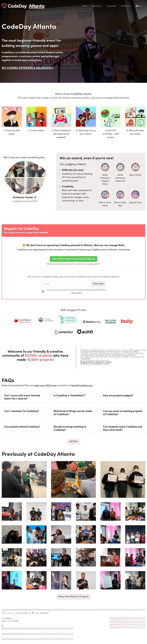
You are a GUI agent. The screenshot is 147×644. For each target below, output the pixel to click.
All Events (126, 6)
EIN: (5, 621)
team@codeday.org (82, 386)
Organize (111, 6)
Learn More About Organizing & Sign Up (74, 259)
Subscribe (98, 284)
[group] (24, 479)
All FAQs (73, 442)
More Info (76, 293)
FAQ (85, 6)
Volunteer (97, 6)
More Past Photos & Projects (73, 597)
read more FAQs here (45, 386)
